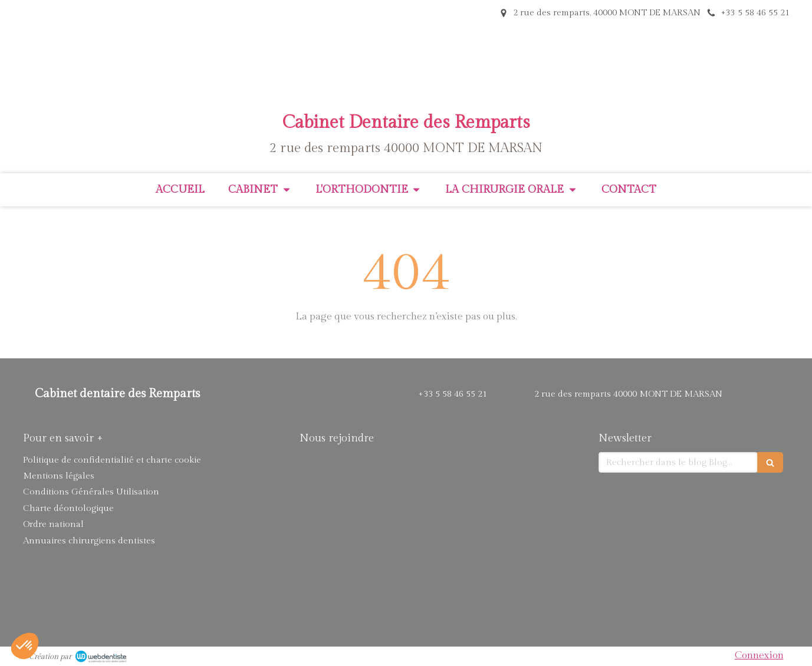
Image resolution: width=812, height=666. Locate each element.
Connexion (759, 655)
